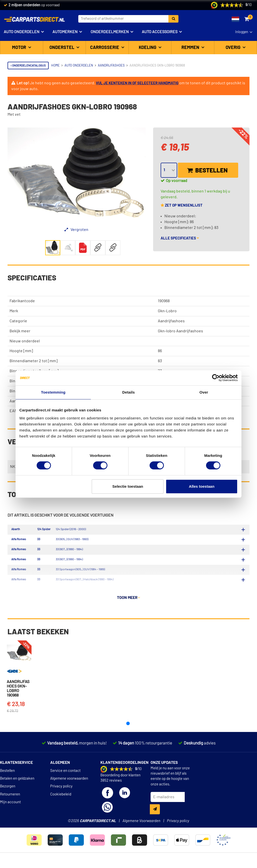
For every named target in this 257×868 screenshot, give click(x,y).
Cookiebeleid (61, 806)
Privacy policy (61, 798)
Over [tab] (204, 392)
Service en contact (65, 782)
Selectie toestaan (128, 486)
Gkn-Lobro (167, 311)
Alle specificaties (180, 238)
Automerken (65, 32)
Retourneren (10, 806)
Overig (234, 48)
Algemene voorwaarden (69, 790)
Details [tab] (128, 392)
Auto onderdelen (22, 32)
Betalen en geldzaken (17, 790)
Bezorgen (8, 798)
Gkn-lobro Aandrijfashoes (180, 331)
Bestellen (207, 170)
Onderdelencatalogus (28, 66)
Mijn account (10, 813)
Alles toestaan (202, 486)
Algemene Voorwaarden (141, 832)
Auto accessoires (160, 32)
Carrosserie (105, 48)
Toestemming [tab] (53, 392)
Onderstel (62, 48)
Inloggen (242, 32)
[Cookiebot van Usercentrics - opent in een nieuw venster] (216, 378)
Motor (20, 48)
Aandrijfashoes (171, 321)
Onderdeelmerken (110, 32)
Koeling (148, 48)
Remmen (191, 48)
